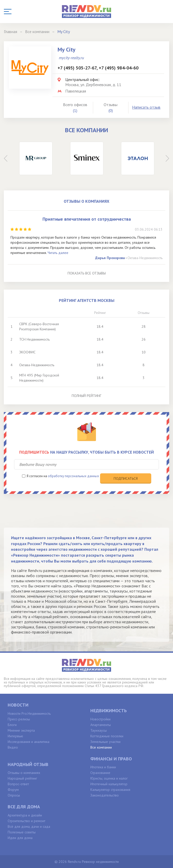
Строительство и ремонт (26, 821)
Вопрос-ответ (18, 784)
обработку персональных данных (73, 476)
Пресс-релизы (19, 719)
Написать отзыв (146, 107)
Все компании (101, 747)
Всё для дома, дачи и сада (29, 826)
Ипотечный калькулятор (109, 784)
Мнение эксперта (21, 730)
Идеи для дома (20, 838)
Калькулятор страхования (110, 790)
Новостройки (100, 719)
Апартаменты (101, 725)
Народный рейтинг (22, 778)
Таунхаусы (99, 730)
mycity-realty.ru (71, 58)
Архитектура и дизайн (25, 815)
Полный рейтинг (86, 396)
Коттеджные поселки (107, 736)
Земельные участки (105, 742)
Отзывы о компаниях (24, 773)
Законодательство (105, 795)
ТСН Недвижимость (34, 339)
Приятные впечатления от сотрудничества (87, 219)
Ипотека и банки (103, 767)
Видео (13, 747)
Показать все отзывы (87, 273)
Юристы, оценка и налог (109, 778)
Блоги (12, 725)
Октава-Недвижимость (145, 258)
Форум (13, 790)
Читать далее (58, 253)
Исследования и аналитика (29, 742)
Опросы (14, 795)
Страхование (100, 773)
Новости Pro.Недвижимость (29, 713)
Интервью (15, 736)
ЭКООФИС (27, 352)
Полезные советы (22, 832)
